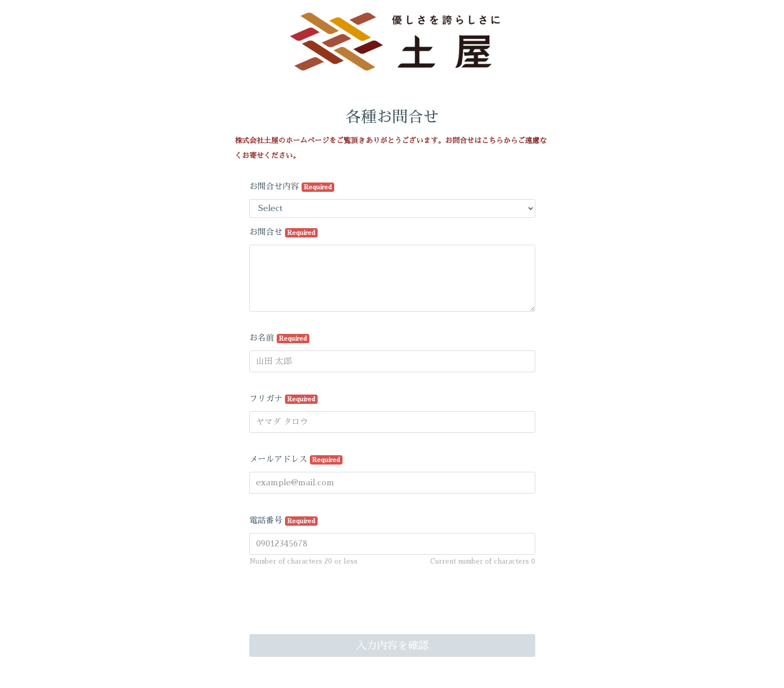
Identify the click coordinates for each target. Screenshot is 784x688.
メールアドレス (296, 460)
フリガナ (284, 399)
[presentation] (328, 608)
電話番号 (284, 521)
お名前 (280, 339)
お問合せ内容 (292, 187)
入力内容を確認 (392, 645)
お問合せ (284, 233)
